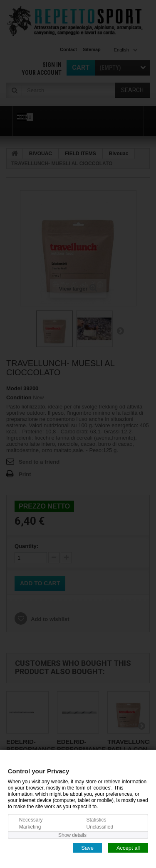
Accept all (128, 847)
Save (87, 847)
